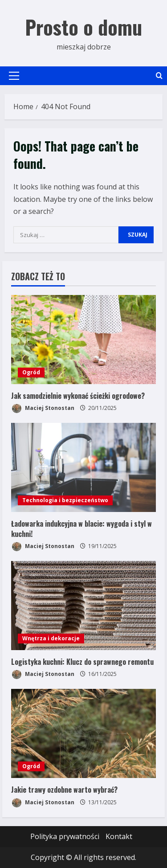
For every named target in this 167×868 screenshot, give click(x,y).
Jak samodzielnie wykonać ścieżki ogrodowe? (78, 396)
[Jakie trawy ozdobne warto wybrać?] (83, 733)
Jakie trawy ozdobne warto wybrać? (64, 790)
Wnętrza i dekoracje (51, 638)
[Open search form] (159, 76)
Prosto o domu (83, 27)
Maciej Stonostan (43, 408)
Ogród (31, 372)
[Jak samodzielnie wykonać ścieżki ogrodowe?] (83, 340)
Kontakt (119, 836)
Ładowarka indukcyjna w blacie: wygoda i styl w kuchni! (81, 528)
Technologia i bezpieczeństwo (65, 500)
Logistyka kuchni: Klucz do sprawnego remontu (82, 662)
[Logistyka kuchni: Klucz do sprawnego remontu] (83, 606)
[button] (14, 76)
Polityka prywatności (65, 836)
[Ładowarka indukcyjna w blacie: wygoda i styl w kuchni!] (83, 467)
